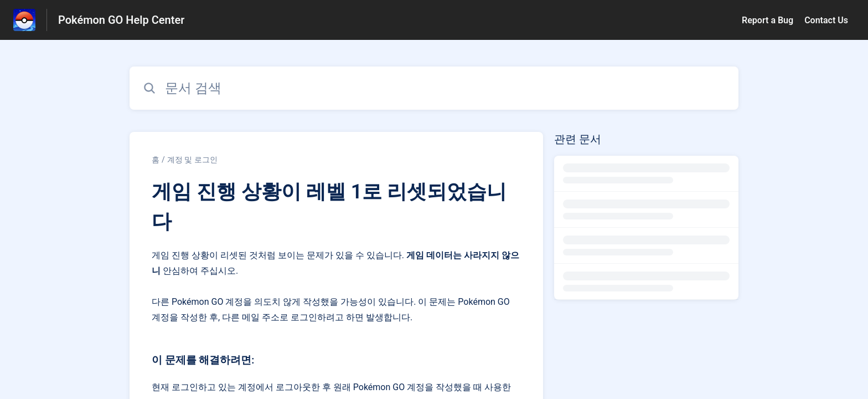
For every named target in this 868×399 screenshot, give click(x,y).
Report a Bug (768, 20)
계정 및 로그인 (192, 160)
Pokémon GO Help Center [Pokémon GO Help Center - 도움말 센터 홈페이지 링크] (121, 20)
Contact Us (826, 20)
